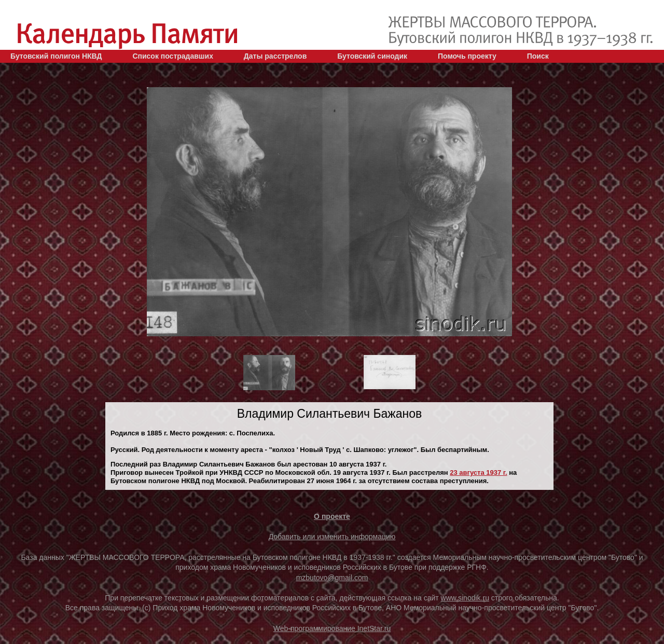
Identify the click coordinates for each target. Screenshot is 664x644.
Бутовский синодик (372, 56)
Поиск (538, 56)
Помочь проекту (467, 56)
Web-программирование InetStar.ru (332, 628)
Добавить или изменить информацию (332, 537)
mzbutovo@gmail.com (332, 578)
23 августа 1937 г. (478, 472)
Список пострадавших (173, 56)
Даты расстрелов (275, 56)
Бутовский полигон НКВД (56, 56)
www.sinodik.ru (465, 598)
